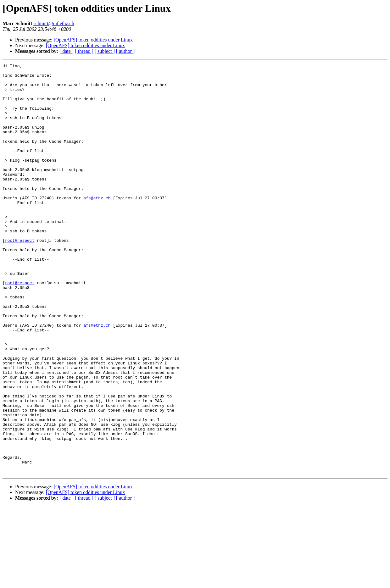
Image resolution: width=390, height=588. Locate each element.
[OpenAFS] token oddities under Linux (93, 40)
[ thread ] (84, 51)
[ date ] (67, 51)
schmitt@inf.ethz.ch (54, 23)
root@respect (20, 276)
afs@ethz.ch (97, 225)
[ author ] (125, 51)
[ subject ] (105, 51)
